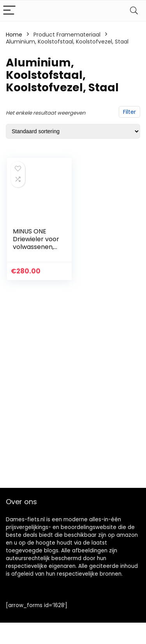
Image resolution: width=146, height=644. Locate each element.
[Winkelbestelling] (73, 131)
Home (14, 35)
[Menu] (9, 11)
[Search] (134, 11)
